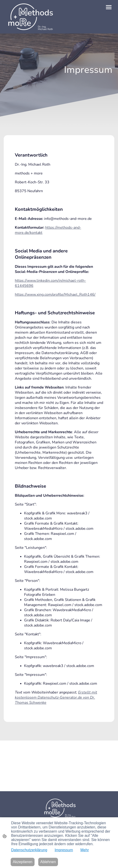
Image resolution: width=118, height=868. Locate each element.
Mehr (85, 850)
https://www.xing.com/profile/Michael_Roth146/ (55, 295)
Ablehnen (48, 862)
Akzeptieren (23, 862)
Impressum (64, 850)
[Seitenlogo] (29, 17)
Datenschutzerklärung (29, 850)
